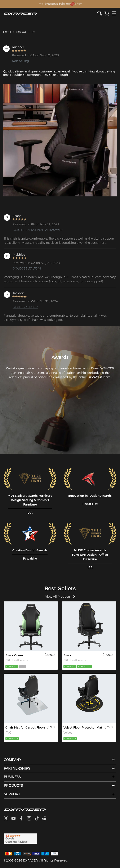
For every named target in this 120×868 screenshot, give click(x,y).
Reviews (21, 32)
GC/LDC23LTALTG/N (27, 268)
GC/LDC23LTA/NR (25, 307)
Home (7, 32)
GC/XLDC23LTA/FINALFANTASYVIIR (38, 230)
